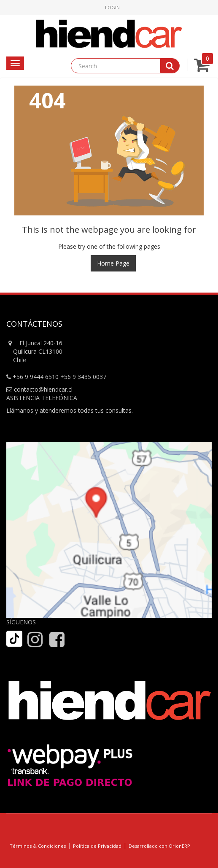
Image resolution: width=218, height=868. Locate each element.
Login (112, 7)
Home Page (113, 263)
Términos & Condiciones (38, 846)
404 (47, 100)
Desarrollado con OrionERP (159, 846)
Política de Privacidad (97, 846)
